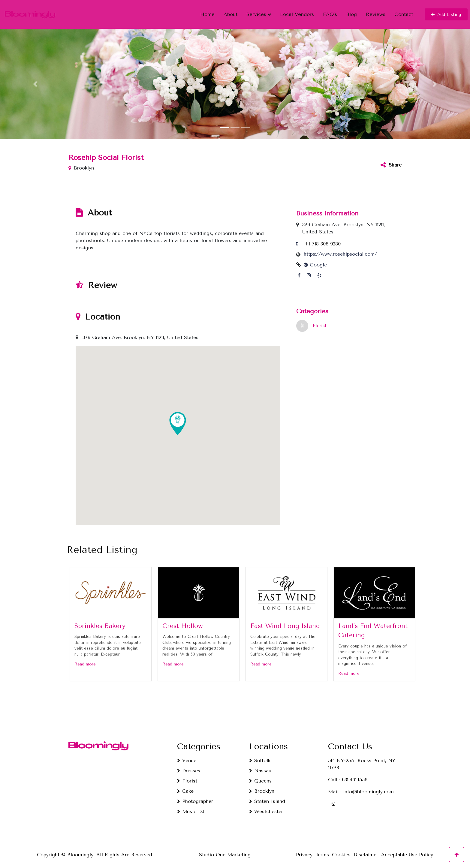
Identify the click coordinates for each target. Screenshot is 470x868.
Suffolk (262, 756)
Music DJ (193, 807)
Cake (188, 787)
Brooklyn (264, 787)
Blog (351, 12)
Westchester (269, 807)
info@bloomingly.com (368, 787)
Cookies (341, 850)
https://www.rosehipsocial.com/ (340, 250)
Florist (320, 322)
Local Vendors (297, 12)
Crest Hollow (183, 621)
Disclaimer (366, 850)
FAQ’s (330, 12)
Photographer (198, 797)
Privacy (304, 850)
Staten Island (270, 797)
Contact (404, 12)
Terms (322, 850)
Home (207, 12)
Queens (263, 777)
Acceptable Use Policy (407, 850)
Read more (85, 660)
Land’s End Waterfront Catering (373, 626)
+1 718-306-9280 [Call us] (322, 240)
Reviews (376, 12)
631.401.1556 (355, 775)
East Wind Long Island (285, 621)
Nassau (263, 766)
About (230, 12)
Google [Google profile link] (315, 261)
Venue (189, 756)
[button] (446, 12)
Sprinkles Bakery (100, 621)
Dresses (191, 766)
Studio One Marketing (225, 850)
